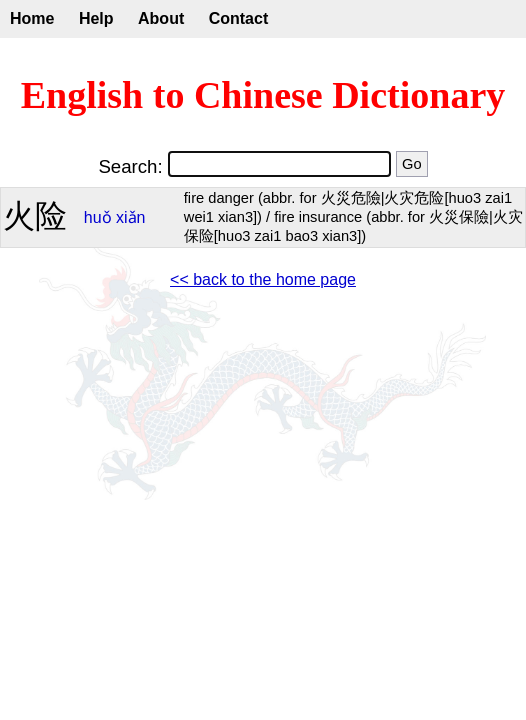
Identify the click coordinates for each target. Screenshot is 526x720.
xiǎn (130, 217)
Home (32, 18)
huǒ (98, 217)
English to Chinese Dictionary (263, 95)
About (161, 18)
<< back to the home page (263, 279)
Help (96, 18)
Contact (239, 18)
